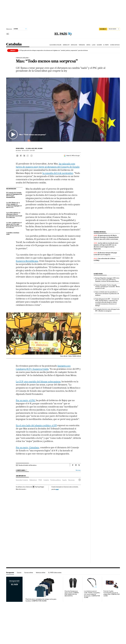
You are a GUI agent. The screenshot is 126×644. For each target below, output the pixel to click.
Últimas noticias (115, 45)
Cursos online (29, 573)
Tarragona (82, 45)
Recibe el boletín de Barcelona (28, 465)
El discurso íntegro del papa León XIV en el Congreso (105, 254)
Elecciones (71, 480)
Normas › (78, 470)
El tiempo (106, 45)
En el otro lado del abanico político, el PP (36, 425)
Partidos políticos (56, 480)
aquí (57, 489)
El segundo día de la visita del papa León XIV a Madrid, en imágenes (107, 310)
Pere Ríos (20, 148)
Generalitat (66, 45)
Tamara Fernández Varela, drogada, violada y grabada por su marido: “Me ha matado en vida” (107, 287)
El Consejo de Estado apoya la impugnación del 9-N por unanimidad (14, 195)
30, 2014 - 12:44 (28, 151)
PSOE (40, 480)
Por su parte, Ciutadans (27, 447)
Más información (21, 489)
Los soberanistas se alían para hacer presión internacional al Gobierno (14, 215)
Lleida (94, 45)
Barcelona (74, 45)
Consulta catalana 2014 (13, 234)
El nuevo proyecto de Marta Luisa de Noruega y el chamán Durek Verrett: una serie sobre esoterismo (106, 237)
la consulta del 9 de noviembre (58, 173)
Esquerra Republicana (27, 261)
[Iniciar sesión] (114, 29)
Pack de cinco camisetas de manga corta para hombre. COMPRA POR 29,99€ (41, 600)
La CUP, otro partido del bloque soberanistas (38, 382)
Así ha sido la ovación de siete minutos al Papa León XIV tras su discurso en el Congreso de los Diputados (106, 246)
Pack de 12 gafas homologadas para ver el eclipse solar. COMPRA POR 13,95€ (112, 593)
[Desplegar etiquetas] (80, 480)
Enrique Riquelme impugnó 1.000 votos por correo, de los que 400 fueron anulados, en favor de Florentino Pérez (107, 280)
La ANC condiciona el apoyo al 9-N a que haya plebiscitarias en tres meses (14, 225)
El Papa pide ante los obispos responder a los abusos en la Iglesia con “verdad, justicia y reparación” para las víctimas (54, 50)
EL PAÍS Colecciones (55, 573)
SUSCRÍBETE (103, 29)
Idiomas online (41, 573)
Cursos (19, 573)
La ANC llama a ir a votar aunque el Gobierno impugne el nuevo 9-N (14, 205)
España (64, 480)
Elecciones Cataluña (55, 45)
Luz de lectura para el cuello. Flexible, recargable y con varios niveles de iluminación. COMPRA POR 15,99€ (92, 594)
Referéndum (33, 480)
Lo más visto (98, 274)
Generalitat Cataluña (22, 480)
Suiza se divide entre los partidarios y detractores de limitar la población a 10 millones (107, 294)
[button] (63, 110)
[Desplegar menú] (8, 34)
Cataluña (14, 44)
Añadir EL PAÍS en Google (73, 156)
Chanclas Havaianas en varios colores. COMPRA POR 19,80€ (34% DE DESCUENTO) (72, 593)
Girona (88, 45)
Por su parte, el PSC (26, 400)
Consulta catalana (22, 58)
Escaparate (10, 573)
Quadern (99, 45)
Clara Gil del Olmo (34, 148)
